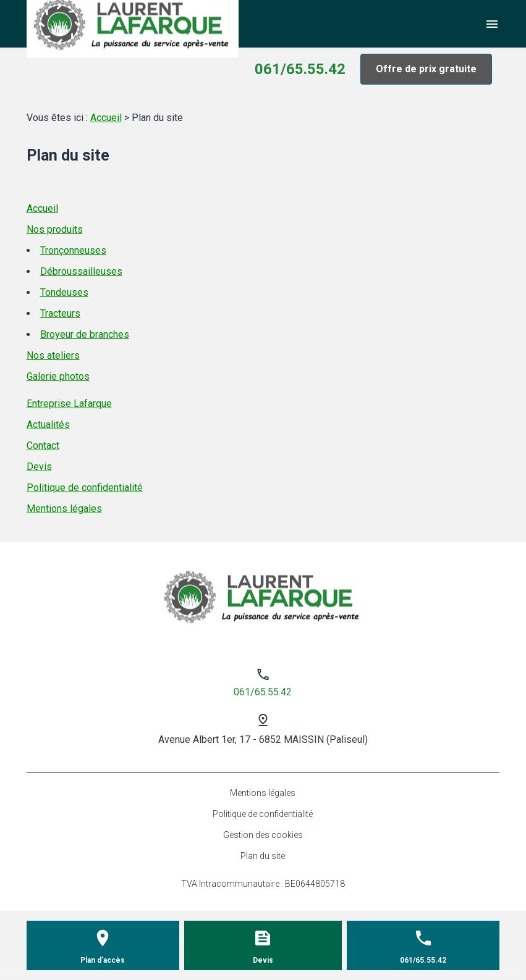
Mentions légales (64, 509)
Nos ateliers (53, 355)
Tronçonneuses (73, 250)
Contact (43, 446)
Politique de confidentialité (85, 488)
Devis (39, 467)
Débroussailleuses (81, 271)
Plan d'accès (103, 960)
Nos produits (55, 229)
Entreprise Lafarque (69, 404)
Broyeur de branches (85, 334)
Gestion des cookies (263, 835)
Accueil (106, 118)
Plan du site (263, 856)
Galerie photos (58, 376)
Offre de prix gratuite (426, 69)
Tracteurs (60, 313)
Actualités (48, 425)
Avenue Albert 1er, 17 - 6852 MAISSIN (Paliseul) (263, 739)
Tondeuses (64, 292)
